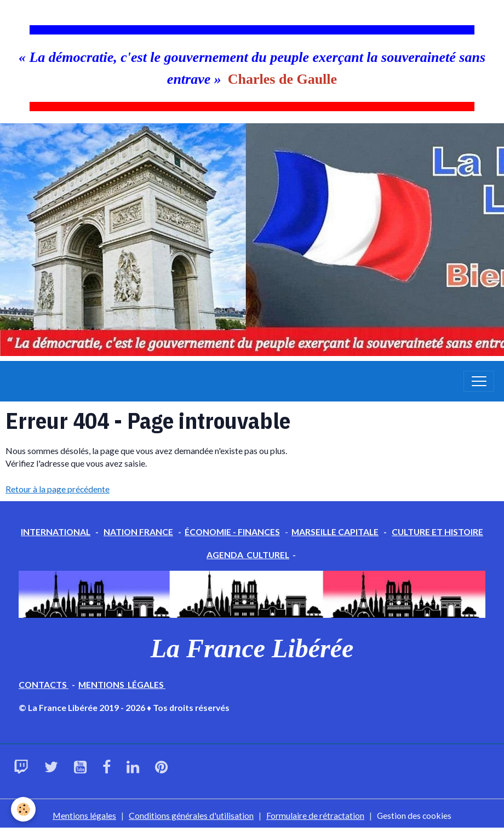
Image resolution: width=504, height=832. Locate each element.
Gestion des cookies (414, 815)
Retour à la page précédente (58, 489)
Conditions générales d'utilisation (191, 815)
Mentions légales (84, 815)
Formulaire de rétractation (315, 815)
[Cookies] (23, 809)
